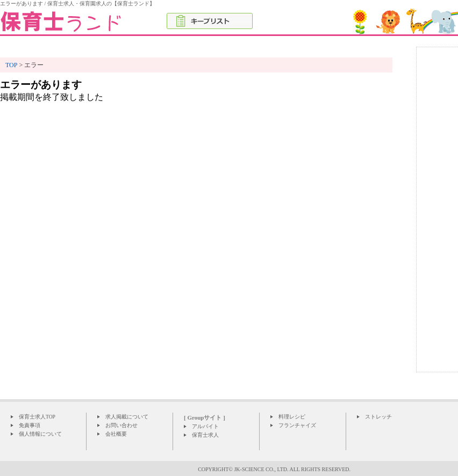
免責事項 (30, 425)
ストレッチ (378, 417)
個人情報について (40, 434)
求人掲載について (127, 417)
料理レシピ (292, 417)
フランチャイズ (297, 425)
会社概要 (116, 434)
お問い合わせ (121, 425)
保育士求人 (205, 435)
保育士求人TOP (37, 417)
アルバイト (205, 426)
